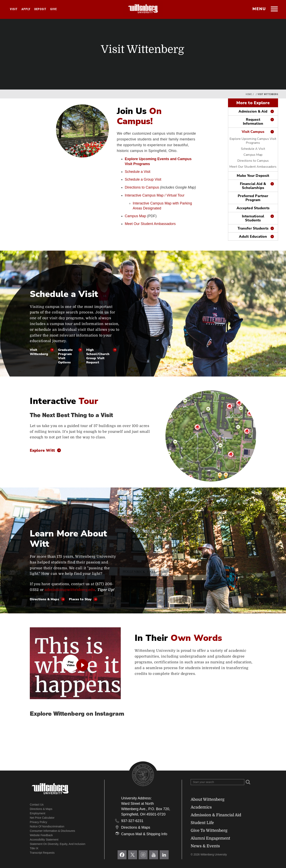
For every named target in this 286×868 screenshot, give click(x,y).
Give (54, 9)
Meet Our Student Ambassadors (150, 224)
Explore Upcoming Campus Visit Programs (253, 141)
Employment (38, 813)
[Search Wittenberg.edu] (217, 782)
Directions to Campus (142, 187)
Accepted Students (253, 208)
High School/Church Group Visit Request (98, 356)
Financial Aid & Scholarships (253, 186)
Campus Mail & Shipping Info (144, 834)
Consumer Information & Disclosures (52, 831)
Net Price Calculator (42, 818)
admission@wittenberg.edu (70, 590)
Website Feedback (41, 835)
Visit (14, 9)
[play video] (75, 663)
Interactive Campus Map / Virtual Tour (155, 195)
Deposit (40, 9)
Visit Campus (253, 132)
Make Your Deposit (253, 176)
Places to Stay (80, 599)
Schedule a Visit (138, 172)
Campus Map (135, 216)
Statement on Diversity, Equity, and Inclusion (58, 844)
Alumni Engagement (210, 838)
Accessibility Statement (44, 840)
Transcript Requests (42, 853)
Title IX (34, 848)
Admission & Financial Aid (216, 815)
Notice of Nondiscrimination (47, 826)
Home (249, 94)
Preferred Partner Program (253, 198)
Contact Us (37, 805)
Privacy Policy (38, 822)
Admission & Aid (253, 111)
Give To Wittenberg (209, 831)
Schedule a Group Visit (143, 179)
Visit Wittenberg (39, 352)
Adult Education (253, 236)
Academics (201, 807)
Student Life (202, 823)
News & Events (205, 846)
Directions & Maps (44, 599)
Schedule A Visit (253, 149)
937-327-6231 (132, 821)
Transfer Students (253, 228)
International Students (253, 218)
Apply (26, 9)
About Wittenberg (208, 799)
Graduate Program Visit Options (65, 356)
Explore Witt (42, 451)
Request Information (253, 122)
